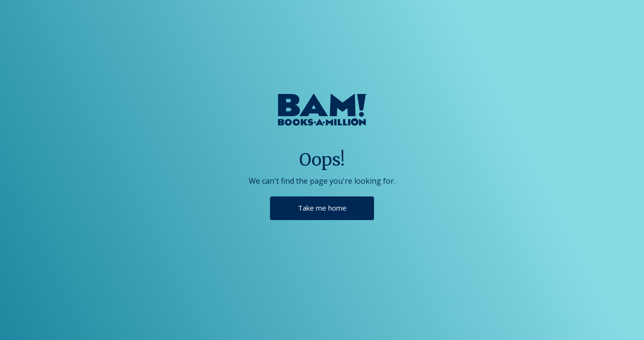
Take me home (322, 208)
